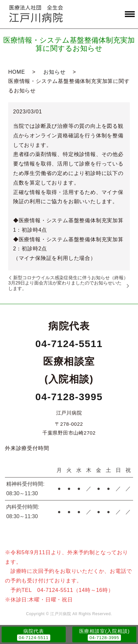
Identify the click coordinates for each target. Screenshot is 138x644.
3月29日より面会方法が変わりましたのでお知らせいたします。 (65, 285)
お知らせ (54, 72)
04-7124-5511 (69, 344)
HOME (17, 72)
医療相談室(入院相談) (104, 631)
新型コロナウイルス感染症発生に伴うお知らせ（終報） (71, 278)
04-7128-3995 (69, 397)
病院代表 (34, 631)
